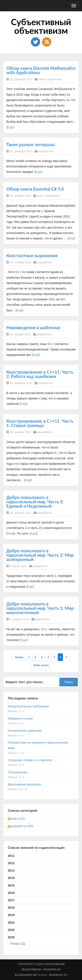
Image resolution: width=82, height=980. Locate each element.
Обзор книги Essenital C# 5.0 (35, 189)
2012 (11, 863)
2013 (11, 870)
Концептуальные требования (28, 706)
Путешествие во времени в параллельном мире (38, 745)
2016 (11, 893)
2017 (11, 900)
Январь (15, 944)
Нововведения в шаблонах (33, 327)
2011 (11, 856)
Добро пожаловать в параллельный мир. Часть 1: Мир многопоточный (40, 608)
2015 (11, 885)
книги (42, 79)
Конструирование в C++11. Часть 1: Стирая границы (40, 423)
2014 (11, 878)
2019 (11, 915)
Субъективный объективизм (41, 26)
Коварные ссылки (20, 718)
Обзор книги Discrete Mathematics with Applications (41, 70)
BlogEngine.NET (26, 975)
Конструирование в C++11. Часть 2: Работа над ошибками (40, 374)
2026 (41, 941)
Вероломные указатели (24, 784)
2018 (11, 908)
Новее (19, 657)
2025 (11, 930)
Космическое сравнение (25, 731)
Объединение (18, 772)
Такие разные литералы (31, 144)
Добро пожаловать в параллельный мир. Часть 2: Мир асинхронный (40, 555)
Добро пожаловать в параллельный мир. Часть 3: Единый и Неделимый (35, 502)
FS (66, 975)
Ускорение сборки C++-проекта (30, 760)
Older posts (41, 665)
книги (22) (18, 819)
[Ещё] (10, 127)
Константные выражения (32, 255)
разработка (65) (22, 826)
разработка (54, 79)
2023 (11, 923)
